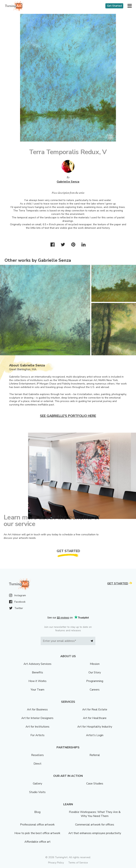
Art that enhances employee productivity (95, 833)
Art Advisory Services (37, 664)
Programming (95, 681)
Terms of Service (78, 863)
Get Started (114, 6)
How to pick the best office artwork (37, 833)
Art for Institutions (37, 727)
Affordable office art (37, 842)
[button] (130, 6)
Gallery (37, 784)
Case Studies (95, 784)
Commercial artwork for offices (95, 825)
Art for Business (37, 710)
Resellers (37, 755)
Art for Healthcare (95, 718)
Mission (95, 664)
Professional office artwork (37, 825)
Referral (95, 755)
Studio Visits (37, 792)
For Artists (37, 735)
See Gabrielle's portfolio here (68, 416)
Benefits (37, 672)
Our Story (95, 672)
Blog (37, 812)
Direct (37, 764)
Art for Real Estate (95, 710)
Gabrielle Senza (68, 182)
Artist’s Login (95, 735)
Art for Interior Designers (37, 718)
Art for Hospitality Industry (95, 727)
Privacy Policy (56, 863)
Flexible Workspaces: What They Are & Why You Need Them (95, 814)
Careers (95, 690)
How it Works (37, 681)
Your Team (37, 690)
